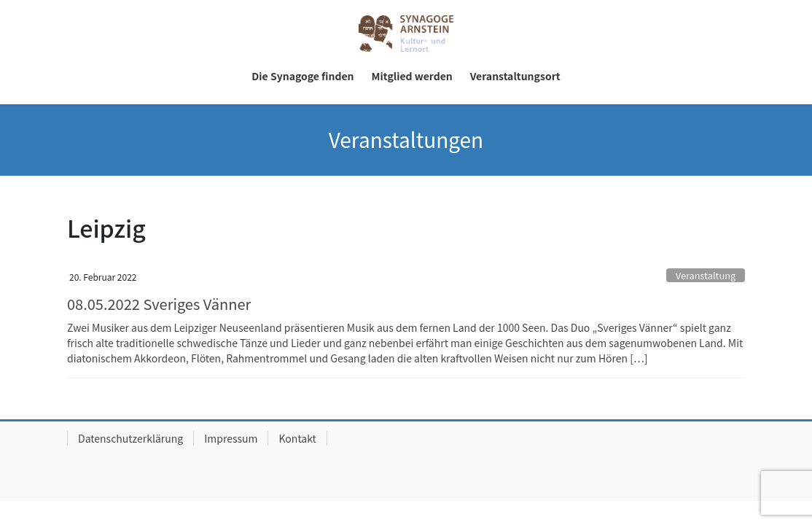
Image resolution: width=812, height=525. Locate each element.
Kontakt (297, 438)
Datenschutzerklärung (130, 438)
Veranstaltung (706, 275)
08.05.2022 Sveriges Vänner (159, 304)
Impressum (231, 438)
